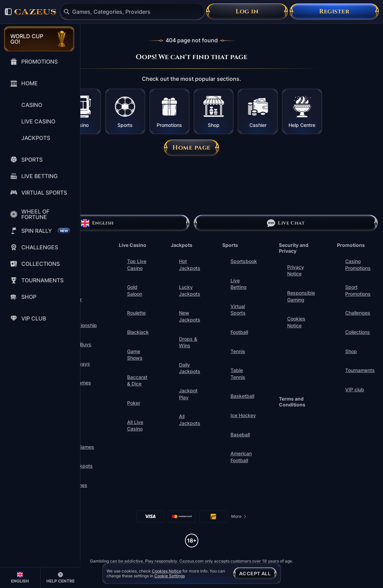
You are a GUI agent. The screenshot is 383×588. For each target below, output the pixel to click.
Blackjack (138, 332)
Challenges (358, 313)
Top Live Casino (137, 265)
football (239, 332)
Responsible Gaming (301, 296)
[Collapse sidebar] (8, 12)
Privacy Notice (296, 270)
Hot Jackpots (190, 265)
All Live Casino (135, 426)
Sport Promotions (358, 290)
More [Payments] (239, 518)
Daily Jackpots (190, 368)
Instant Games (72, 405)
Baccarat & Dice (137, 380)
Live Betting (239, 284)
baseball (240, 434)
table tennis (238, 374)
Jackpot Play (188, 394)
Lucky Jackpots (190, 290)
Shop (351, 351)
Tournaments (360, 370)
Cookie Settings (170, 576)
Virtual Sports (238, 310)
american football (241, 457)
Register (334, 12)
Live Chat (286, 223)
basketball (242, 396)
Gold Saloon (135, 290)
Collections (358, 332)
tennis (238, 351)
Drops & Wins (188, 342)
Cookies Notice (296, 322)
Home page (191, 148)
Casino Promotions (358, 265)
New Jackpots (190, 316)
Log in (247, 12)
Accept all (255, 573)
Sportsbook (244, 261)
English (98, 223)
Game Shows (135, 355)
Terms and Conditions (292, 402)
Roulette (136, 313)
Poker (134, 403)
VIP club (355, 389)
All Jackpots (190, 420)
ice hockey (243, 415)
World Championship (81, 322)
